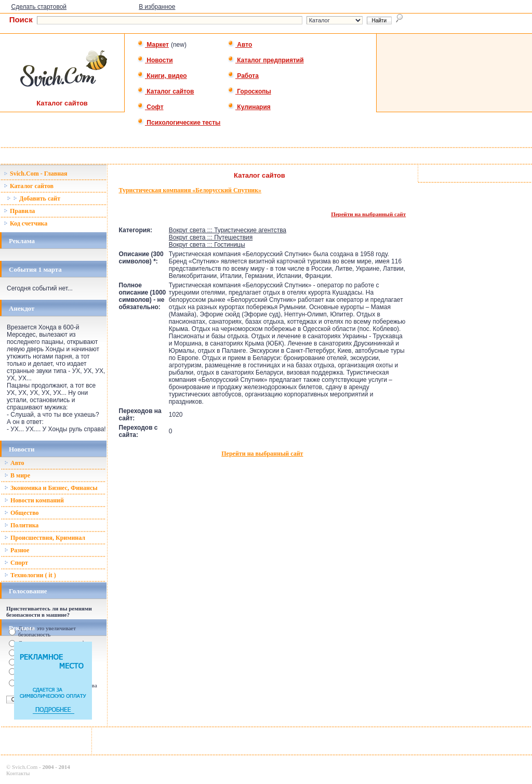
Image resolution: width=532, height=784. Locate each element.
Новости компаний (34, 500)
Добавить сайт (34, 198)
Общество (22, 513)
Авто (240, 45)
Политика (21, 525)
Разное (17, 550)
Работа (243, 76)
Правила (19, 211)
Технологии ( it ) (30, 575)
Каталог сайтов (165, 91)
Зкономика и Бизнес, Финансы (51, 488)
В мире (17, 475)
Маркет (153, 45)
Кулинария (249, 107)
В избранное (157, 7)
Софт (150, 107)
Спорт (16, 563)
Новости (155, 60)
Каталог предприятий (266, 60)
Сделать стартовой (39, 7)
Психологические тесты (179, 123)
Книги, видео (162, 76)
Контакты (18, 773)
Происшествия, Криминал (45, 538)
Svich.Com (25, 767)
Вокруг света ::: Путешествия (211, 237)
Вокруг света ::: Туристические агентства (228, 230)
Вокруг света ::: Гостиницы (207, 245)
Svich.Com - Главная (36, 174)
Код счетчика (25, 223)
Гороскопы (249, 91)
